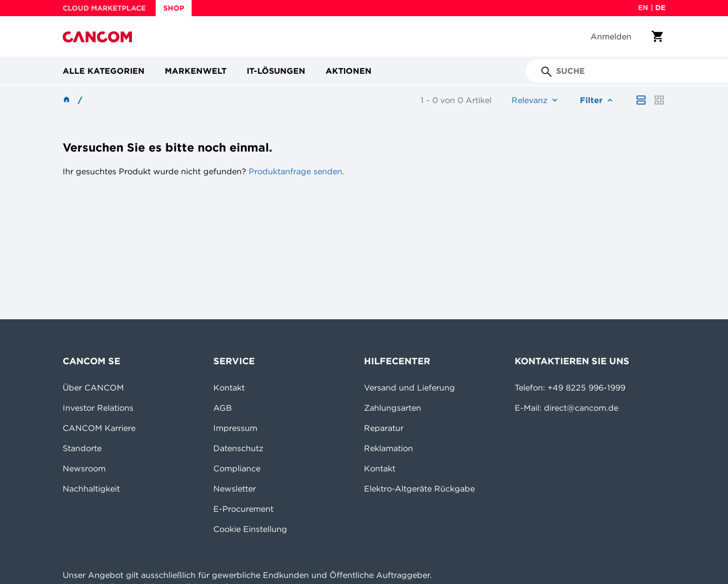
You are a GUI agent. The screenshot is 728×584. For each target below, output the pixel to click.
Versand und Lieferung (409, 387)
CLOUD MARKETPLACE (104, 8)
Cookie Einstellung (250, 529)
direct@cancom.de (581, 408)
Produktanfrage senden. (295, 171)
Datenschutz (238, 448)
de (660, 8)
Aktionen (349, 71)
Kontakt (229, 387)
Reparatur (384, 428)
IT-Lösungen (276, 71)
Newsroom (84, 468)
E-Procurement (243, 509)
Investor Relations (98, 408)
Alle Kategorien (104, 71)
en (643, 8)
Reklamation (389, 448)
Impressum (235, 428)
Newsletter (235, 489)
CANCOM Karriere (99, 428)
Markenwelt (196, 71)
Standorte (82, 448)
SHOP (174, 8)
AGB (223, 408)
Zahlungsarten (393, 408)
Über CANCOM (93, 387)
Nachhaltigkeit (91, 489)
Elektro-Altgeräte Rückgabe (419, 489)
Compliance (237, 468)
